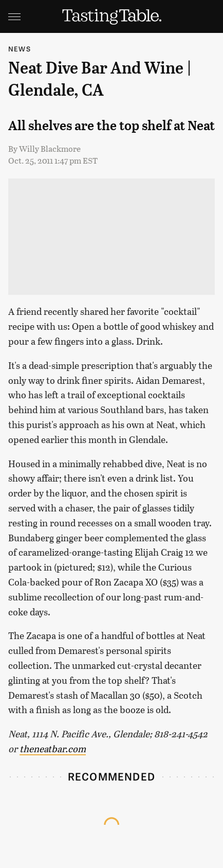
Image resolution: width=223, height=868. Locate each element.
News (20, 49)
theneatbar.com (53, 749)
